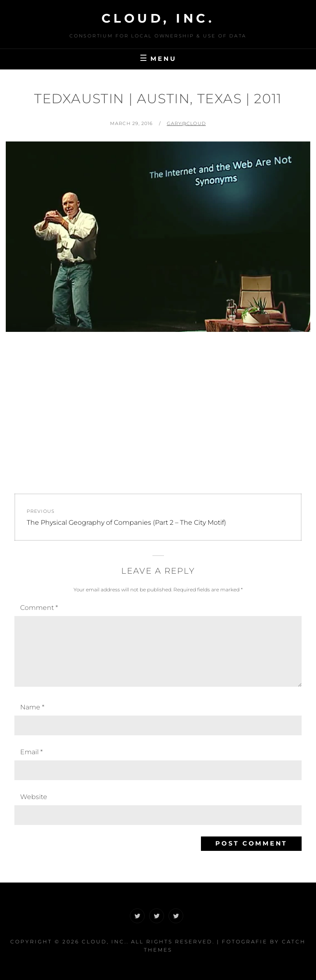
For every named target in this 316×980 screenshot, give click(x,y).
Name (32, 707)
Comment (39, 608)
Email (31, 752)
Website (34, 797)
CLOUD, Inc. (158, 18)
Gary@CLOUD (186, 123)
